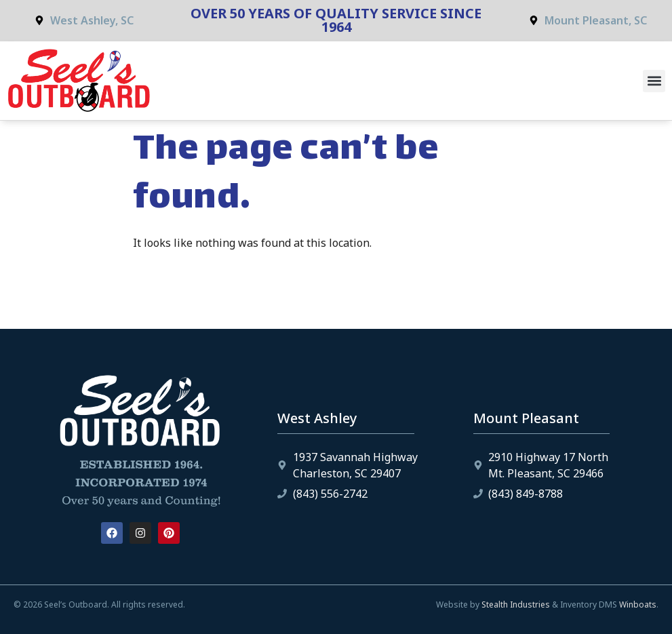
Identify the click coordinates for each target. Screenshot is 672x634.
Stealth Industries (516, 605)
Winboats (638, 605)
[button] (654, 81)
